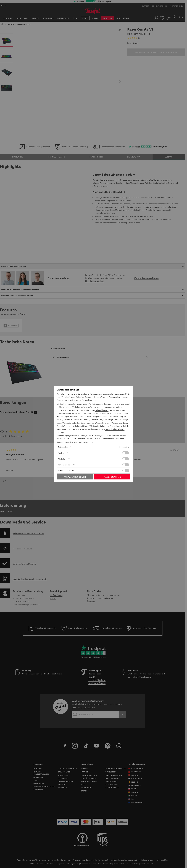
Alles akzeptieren (112, 477)
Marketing (62, 459)
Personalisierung (65, 465)
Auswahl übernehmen (75, 477)
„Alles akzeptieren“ (110, 420)
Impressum (87, 442)
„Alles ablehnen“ (102, 410)
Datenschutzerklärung (66, 442)
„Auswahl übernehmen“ (115, 429)
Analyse (61, 453)
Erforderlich (63, 447)
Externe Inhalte (64, 471)
